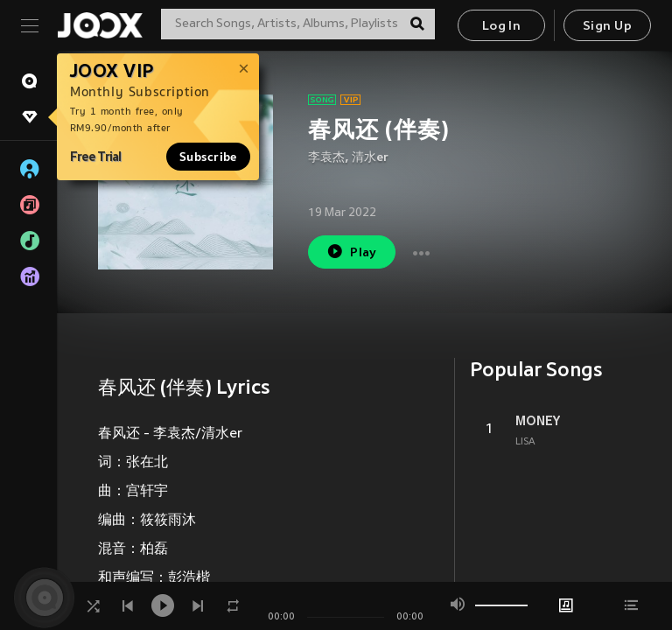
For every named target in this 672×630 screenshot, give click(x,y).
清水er (370, 158)
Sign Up (607, 27)
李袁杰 (326, 158)
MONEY (538, 421)
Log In (501, 27)
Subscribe (208, 157)
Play (351, 252)
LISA (525, 442)
